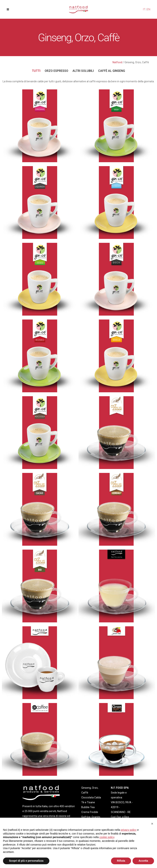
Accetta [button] (143, 861)
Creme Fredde (90, 812)
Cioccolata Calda (91, 797)
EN (149, 9)
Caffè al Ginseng (112, 71)
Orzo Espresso (56, 71)
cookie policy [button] (107, 837)
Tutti (36, 71)
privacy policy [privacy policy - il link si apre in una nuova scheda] (129, 830)
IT (144, 9)
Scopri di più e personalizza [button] (26, 861)
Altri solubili (83, 71)
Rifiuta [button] (121, 861)
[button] (152, 824)
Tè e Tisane (88, 802)
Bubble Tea (88, 807)
